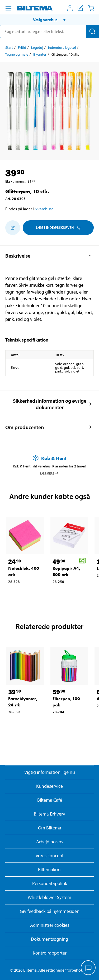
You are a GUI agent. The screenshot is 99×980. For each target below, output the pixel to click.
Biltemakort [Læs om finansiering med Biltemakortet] (49, 869)
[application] (88, 968)
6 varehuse (44, 209)
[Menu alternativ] (8, 8)
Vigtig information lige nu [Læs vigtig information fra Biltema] (50, 772)
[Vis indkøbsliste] (81, 8)
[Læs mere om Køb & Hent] (49, 458)
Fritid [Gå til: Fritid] (22, 47)
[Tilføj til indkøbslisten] (13, 228)
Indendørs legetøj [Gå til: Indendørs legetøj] (62, 47)
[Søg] (92, 31)
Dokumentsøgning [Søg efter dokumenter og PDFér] (49, 939)
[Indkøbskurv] (91, 8)
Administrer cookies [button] (50, 925)
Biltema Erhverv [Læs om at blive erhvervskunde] (49, 814)
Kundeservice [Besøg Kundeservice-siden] (49, 786)
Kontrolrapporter (50, 953)
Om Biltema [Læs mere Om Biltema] (50, 828)
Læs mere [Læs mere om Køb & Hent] (49, 473)
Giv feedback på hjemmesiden (50, 911)
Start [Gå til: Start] (9, 47)
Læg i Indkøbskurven (58, 227)
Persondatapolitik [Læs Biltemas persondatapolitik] (50, 883)
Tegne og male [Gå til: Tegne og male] (17, 54)
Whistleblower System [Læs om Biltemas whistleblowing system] (49, 897)
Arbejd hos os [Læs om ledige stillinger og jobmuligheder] (50, 842)
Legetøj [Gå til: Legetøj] (37, 47)
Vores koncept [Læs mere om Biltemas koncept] (50, 856)
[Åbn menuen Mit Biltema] (70, 8)
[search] (49, 31)
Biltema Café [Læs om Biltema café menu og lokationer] (50, 800)
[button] (49, 20)
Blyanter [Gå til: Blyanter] (40, 54)
